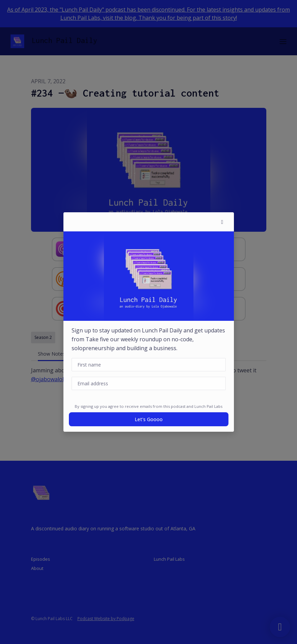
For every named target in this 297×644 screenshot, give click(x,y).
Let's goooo (149, 419)
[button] (222, 222)
